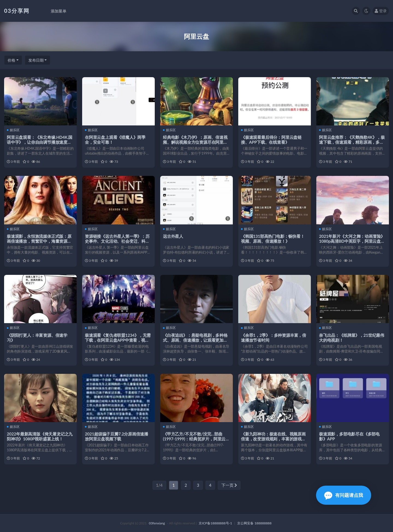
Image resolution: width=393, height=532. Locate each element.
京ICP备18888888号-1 (215, 523)
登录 (381, 11)
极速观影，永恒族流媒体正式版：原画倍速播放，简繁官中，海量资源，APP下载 (39, 241)
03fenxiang (157, 523)
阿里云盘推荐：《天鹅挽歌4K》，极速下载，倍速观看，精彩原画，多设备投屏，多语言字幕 (352, 142)
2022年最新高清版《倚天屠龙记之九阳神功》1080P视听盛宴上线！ (40, 436)
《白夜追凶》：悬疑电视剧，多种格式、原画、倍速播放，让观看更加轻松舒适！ (195, 340)
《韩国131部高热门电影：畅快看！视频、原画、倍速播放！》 (273, 239)
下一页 (229, 485)
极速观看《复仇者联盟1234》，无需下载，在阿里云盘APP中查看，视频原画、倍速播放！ (118, 340)
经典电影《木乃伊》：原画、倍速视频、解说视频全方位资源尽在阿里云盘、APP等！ (195, 142)
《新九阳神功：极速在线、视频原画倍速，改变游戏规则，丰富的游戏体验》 (273, 439)
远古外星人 (173, 236)
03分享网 (17, 11)
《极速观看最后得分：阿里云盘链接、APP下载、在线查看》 (271, 140)
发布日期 (36, 60)
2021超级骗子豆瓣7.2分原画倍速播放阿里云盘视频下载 (117, 436)
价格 (11, 60)
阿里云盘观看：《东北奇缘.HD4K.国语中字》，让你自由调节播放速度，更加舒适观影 (40, 142)
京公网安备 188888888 (254, 523)
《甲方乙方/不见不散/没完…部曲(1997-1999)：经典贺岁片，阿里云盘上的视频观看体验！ (196, 439)
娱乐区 (13, 130)
